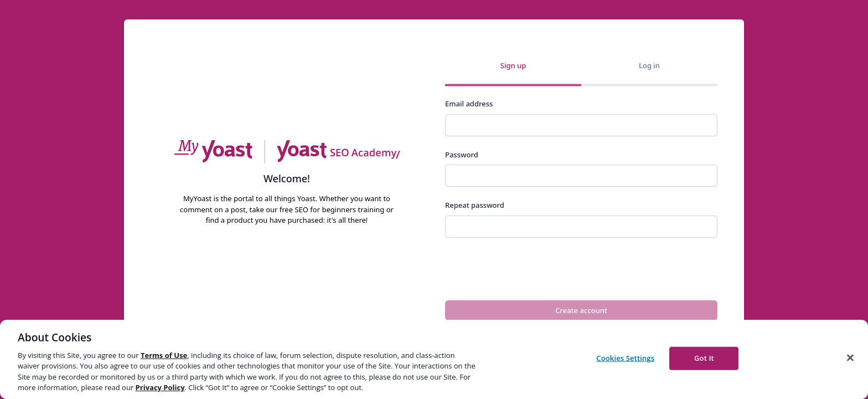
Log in (649, 65)
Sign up (513, 65)
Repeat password (475, 205)
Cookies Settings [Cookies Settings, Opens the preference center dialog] (625, 358)
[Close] (850, 358)
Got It (704, 358)
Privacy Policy (160, 387)
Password (462, 155)
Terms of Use (164, 355)
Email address (469, 104)
